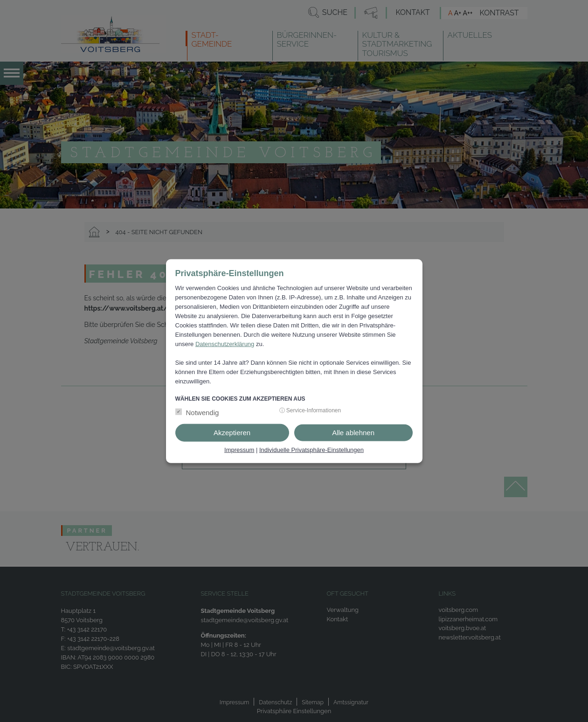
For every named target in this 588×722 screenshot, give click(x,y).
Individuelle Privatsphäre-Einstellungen (311, 450)
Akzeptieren (232, 433)
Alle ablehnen (353, 433)
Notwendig (203, 413)
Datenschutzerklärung (225, 344)
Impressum (239, 450)
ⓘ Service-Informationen (310, 410)
